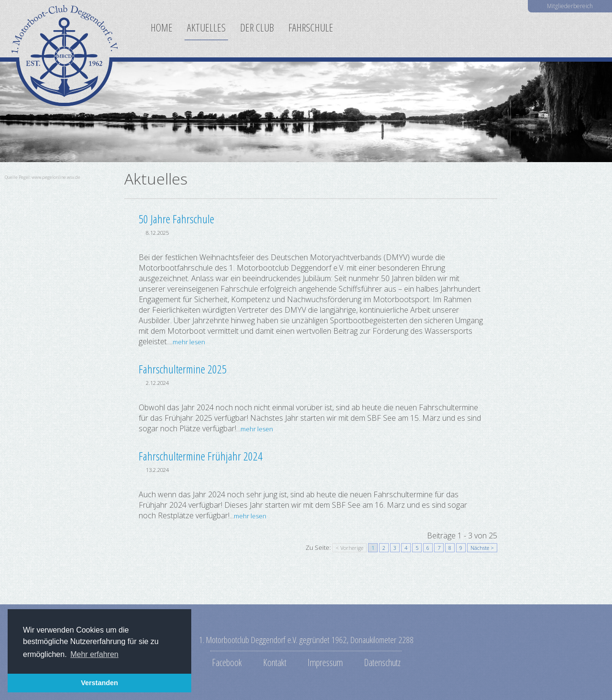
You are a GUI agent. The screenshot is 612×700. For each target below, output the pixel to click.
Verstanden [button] (99, 683)
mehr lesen (189, 342)
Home (162, 27)
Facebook (227, 662)
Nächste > (482, 548)
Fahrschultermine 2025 (183, 369)
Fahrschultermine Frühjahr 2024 (201, 456)
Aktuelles (206, 27)
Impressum (325, 662)
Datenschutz (382, 662)
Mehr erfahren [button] (94, 654)
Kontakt (275, 662)
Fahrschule (311, 27)
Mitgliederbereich (570, 6)
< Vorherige (350, 548)
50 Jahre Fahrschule (176, 219)
